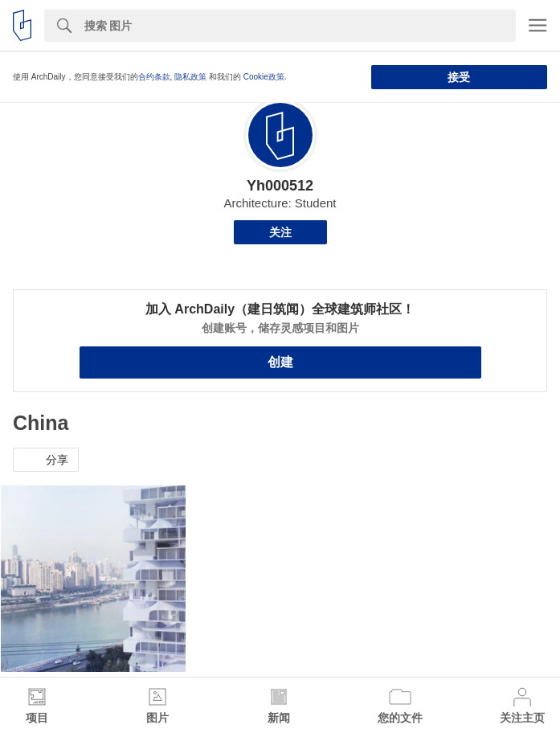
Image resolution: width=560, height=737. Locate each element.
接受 (459, 77)
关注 (280, 232)
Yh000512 (280, 186)
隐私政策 (190, 77)
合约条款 (154, 77)
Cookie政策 (264, 77)
